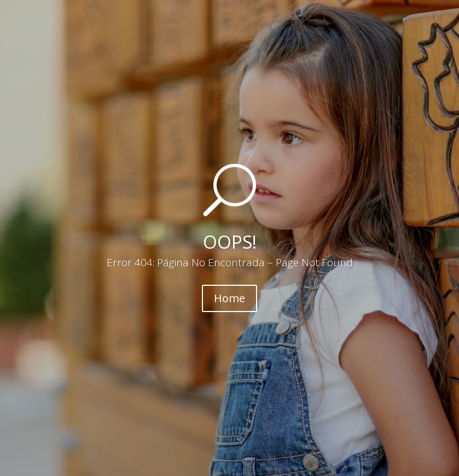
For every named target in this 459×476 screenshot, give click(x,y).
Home (229, 298)
